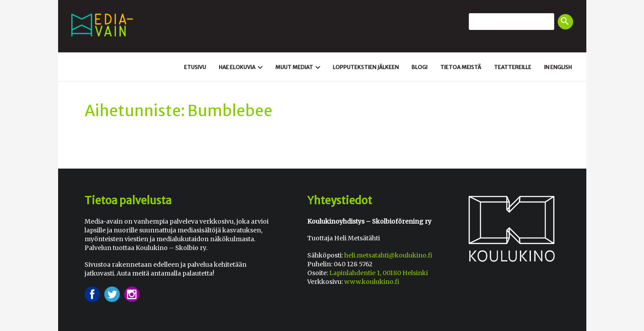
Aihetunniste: (135, 111)
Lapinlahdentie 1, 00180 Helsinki (379, 273)
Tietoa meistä (461, 67)
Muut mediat (299, 67)
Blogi (420, 67)
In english (558, 67)
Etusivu (195, 67)
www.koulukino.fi (372, 282)
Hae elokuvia (242, 67)
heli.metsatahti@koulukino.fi (388, 255)
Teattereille (513, 67)
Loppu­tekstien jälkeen (366, 67)
